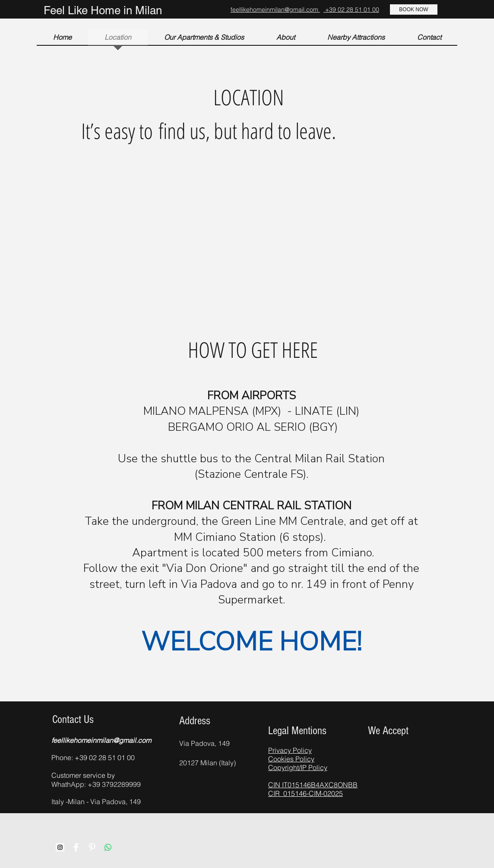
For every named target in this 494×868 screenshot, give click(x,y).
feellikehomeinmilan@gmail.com (275, 9)
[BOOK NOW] (414, 9)
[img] (374, 749)
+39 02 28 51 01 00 (351, 9)
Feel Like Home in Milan (103, 10)
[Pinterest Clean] (92, 847)
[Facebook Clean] (76, 847)
